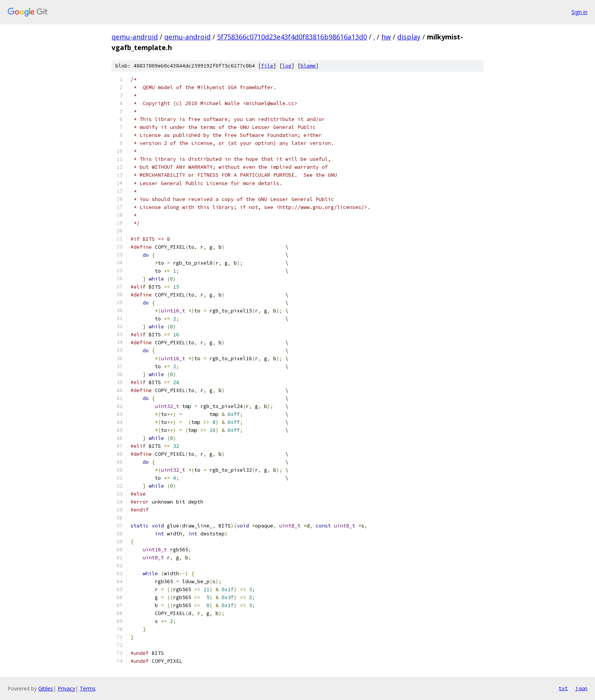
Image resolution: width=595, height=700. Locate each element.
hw (386, 37)
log (287, 66)
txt (563, 688)
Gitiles (46, 688)
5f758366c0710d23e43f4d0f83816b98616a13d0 (292, 37)
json (581, 688)
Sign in (579, 12)
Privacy (66, 688)
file (267, 66)
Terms (88, 688)
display (409, 37)
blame (308, 66)
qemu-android (135, 37)
